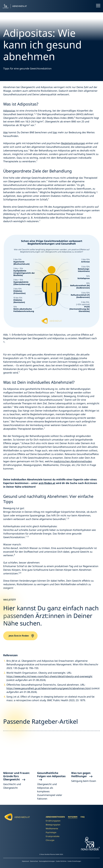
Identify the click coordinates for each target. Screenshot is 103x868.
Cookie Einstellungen (74, 861)
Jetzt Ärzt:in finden (19, 636)
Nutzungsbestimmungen (47, 861)
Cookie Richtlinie (61, 861)
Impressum (26, 861)
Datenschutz (34, 861)
